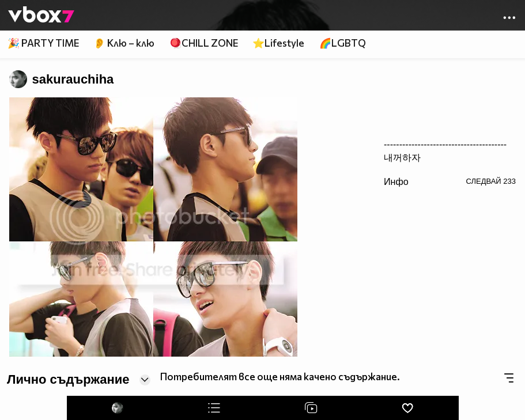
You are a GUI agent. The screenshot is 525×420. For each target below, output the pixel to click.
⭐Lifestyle (278, 43)
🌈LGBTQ (343, 43)
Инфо (396, 181)
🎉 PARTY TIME (43, 43)
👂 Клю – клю (124, 43)
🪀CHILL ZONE (204, 43)
